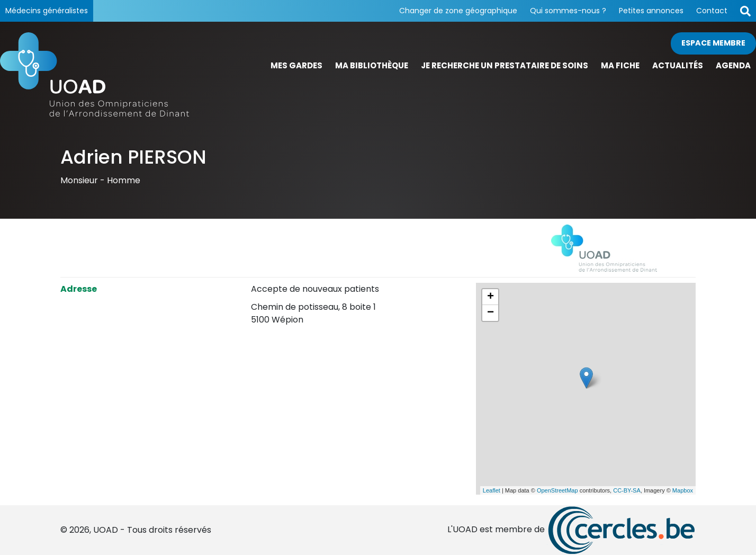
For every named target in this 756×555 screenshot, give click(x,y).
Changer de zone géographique (458, 11)
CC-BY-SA (627, 490)
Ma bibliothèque (372, 65)
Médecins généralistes (47, 11)
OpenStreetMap (557, 490)
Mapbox (683, 490)
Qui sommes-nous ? (568, 11)
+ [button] (490, 297)
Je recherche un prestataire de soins (505, 65)
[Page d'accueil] (94, 74)
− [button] (490, 313)
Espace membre (713, 43)
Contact (712, 11)
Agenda (733, 65)
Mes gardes (296, 65)
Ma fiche (620, 65)
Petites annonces (651, 11)
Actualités (678, 65)
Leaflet (492, 490)
